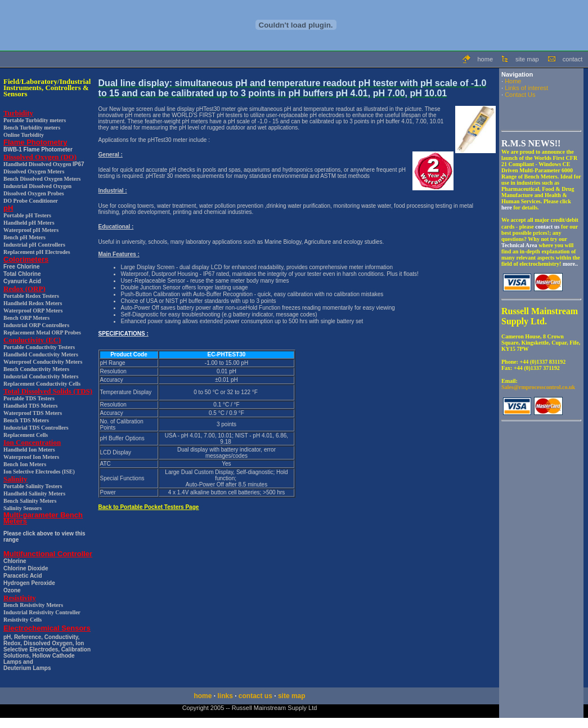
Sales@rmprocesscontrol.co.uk (538, 387)
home (485, 59)
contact (573, 59)
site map (527, 59)
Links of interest (526, 88)
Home (513, 81)
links (225, 696)
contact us (255, 696)
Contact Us (520, 95)
